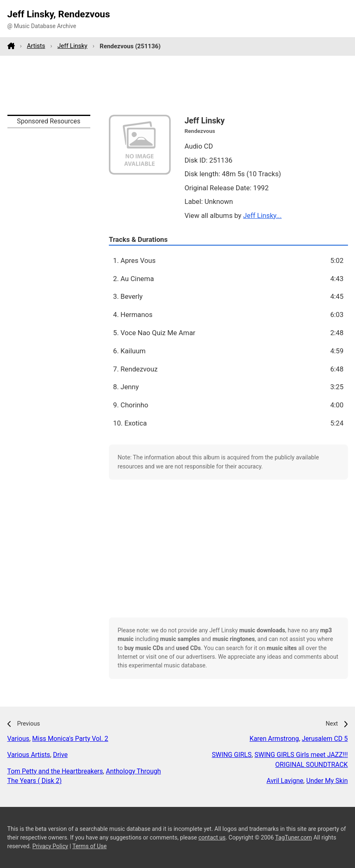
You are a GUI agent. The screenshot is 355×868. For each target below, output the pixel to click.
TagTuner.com (293, 837)
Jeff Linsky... (263, 215)
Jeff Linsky (72, 46)
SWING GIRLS (232, 755)
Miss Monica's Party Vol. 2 (70, 739)
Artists (36, 46)
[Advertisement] (178, 85)
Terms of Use (89, 846)
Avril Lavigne (285, 781)
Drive (61, 755)
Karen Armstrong (274, 739)
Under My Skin (327, 781)
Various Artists (29, 755)
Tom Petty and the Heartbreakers (55, 771)
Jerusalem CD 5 (325, 739)
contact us (212, 837)
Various (18, 739)
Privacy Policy (51, 846)
